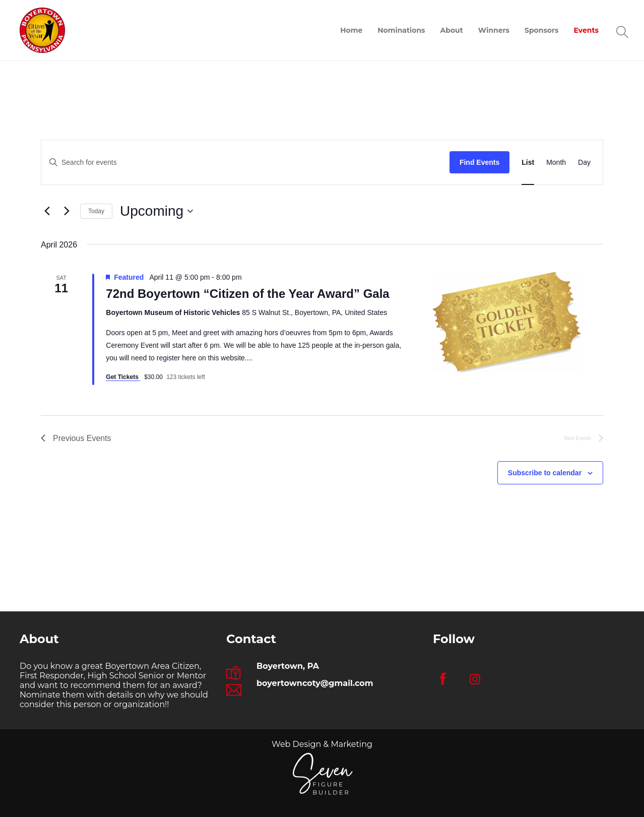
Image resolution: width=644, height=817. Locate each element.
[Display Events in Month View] (556, 162)
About (452, 30)
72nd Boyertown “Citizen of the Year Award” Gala (247, 294)
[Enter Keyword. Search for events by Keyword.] (245, 162)
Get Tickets (123, 377)
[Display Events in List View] (528, 162)
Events (586, 30)
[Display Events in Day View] (584, 162)
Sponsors (542, 30)
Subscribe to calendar (545, 473)
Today (96, 211)
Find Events (479, 162)
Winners (494, 30)
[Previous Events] (47, 211)
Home (351, 30)
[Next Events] (67, 211)
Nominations (401, 30)
